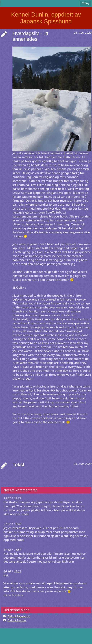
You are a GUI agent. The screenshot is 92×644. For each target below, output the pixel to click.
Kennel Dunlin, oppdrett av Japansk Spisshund (46, 18)
